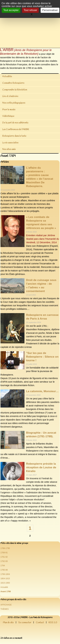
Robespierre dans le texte (14, 136)
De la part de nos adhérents (15, 123)
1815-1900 (5, 583)
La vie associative (10, 143)
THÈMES (5, 609)
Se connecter (25, 623)
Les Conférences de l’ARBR (16, 130)
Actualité (4, 587)
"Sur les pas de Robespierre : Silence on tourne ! (42, 357)
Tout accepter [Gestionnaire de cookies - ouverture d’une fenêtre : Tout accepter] (11, 10)
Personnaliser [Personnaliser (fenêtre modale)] (50, 10)
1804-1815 (5, 579)
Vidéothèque (8, 116)
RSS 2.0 (53, 623)
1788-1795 (5, 548)
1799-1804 (5, 574)
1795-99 (4, 570)
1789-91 (4, 553)
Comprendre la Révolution (15, 90)
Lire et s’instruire (10, 96)
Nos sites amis (9, 149)
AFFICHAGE (6, 605)
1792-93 (4, 561)
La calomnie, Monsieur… (42, 391)
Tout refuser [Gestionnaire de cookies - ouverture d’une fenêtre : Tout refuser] (30, 10)
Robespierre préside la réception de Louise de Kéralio (41, 467)
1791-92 (4, 557)
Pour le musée (9, 110)
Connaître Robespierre (13, 83)
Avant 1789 (6, 592)
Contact (40, 623)
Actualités (7, 77)
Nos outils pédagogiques (14, 103)
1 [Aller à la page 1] (30, 528)
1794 (3, 566)
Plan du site (8, 623)
